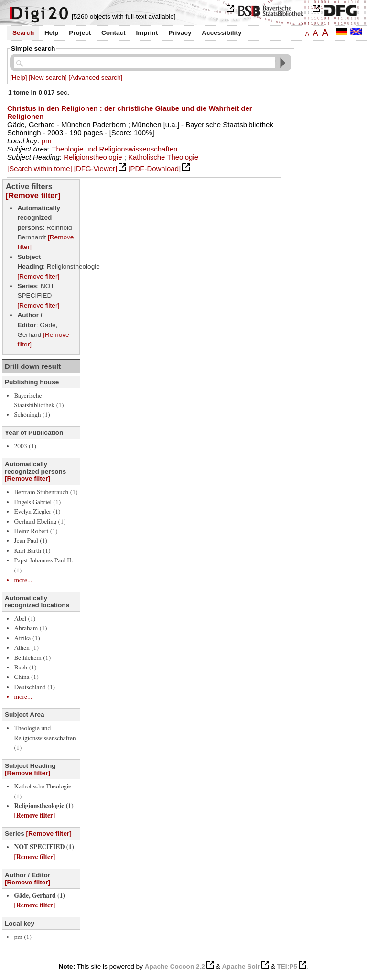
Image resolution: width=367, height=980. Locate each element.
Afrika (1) (27, 638)
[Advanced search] (96, 78)
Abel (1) (25, 619)
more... (23, 580)
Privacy (180, 33)
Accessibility (221, 33)
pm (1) (23, 937)
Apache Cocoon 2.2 (175, 966)
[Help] (19, 78)
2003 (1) (25, 446)
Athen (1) (26, 648)
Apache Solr (241, 966)
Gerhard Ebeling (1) (40, 522)
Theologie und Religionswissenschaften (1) (45, 738)
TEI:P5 (287, 966)
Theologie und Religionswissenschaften (114, 149)
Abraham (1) (30, 628)
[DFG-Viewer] (96, 168)
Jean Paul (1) (31, 541)
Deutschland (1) (34, 687)
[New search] (48, 78)
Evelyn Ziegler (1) (37, 512)
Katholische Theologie (163, 157)
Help (51, 33)
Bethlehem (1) (32, 658)
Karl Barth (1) (32, 551)
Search (23, 33)
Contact (113, 33)
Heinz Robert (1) (36, 531)
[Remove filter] (33, 195)
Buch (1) (25, 668)
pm (47, 141)
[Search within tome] (40, 168)
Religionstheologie (93, 157)
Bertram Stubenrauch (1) (46, 492)
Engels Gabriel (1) (37, 502)
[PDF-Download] (154, 168)
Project (80, 33)
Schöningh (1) (32, 415)
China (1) (26, 677)
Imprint (147, 33)
